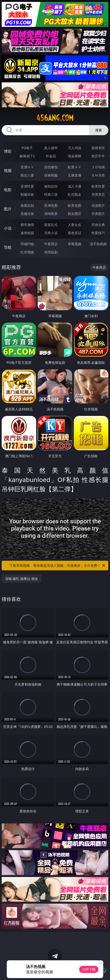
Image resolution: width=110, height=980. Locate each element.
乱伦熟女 (75, 194)
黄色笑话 (75, 233)
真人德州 (51, 148)
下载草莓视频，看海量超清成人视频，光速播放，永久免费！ (58, 566)
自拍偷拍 (51, 167)
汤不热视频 (98, 244)
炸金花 (51, 156)
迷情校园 (27, 233)
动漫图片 (98, 205)
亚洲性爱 (27, 186)
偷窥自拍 (27, 205)
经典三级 (51, 194)
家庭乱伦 (51, 225)
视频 (8, 170)
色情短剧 (51, 252)
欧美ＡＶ (75, 167)
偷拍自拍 (51, 186)
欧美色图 (75, 205)
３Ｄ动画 (98, 167)
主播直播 (75, 175)
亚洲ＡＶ (27, 167)
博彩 (8, 151)
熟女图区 (75, 214)
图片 (8, 209)
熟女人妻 (27, 175)
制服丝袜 (27, 194)
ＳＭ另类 (98, 175)
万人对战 (75, 148)
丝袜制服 (51, 175)
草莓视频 (75, 244)
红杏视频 (27, 252)
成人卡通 (75, 186)
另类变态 (98, 194)
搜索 (99, 130)
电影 (8, 190)
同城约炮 (27, 244)
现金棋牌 (75, 156)
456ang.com (55, 118)
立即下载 (89, 969)
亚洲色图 (51, 205)
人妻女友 (75, 225)
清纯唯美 (51, 214)
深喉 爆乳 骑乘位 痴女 (22, 579)
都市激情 (27, 225)
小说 (8, 228)
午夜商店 (51, 244)
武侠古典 (98, 225)
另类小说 (51, 233)
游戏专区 (98, 148)
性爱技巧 (98, 233)
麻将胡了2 (27, 156)
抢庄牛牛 (98, 156)
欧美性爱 (98, 186)
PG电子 (27, 148)
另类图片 (98, 214)
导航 (8, 247)
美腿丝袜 (27, 214)
